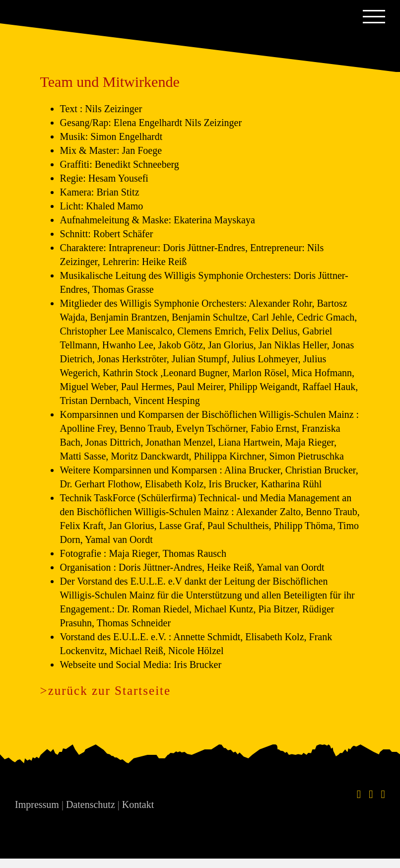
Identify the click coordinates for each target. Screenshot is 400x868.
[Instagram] (371, 794)
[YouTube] (383, 794)
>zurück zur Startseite (106, 691)
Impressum (37, 804)
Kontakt (138, 804)
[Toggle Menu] (374, 17)
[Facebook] (359, 794)
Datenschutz (91, 804)
